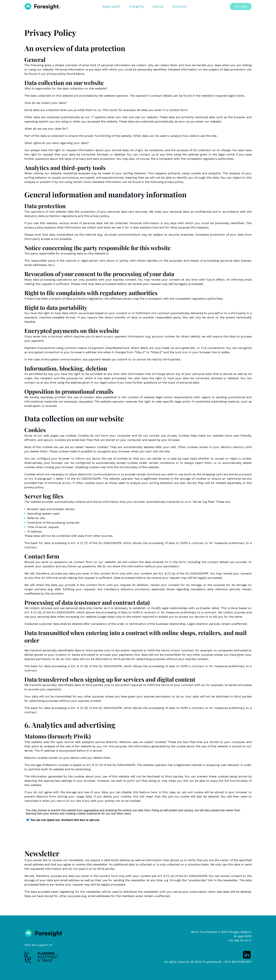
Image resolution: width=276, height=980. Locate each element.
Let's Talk (241, 6)
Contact (180, 6)
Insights (136, 6)
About (158, 6)
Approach (111, 6)
